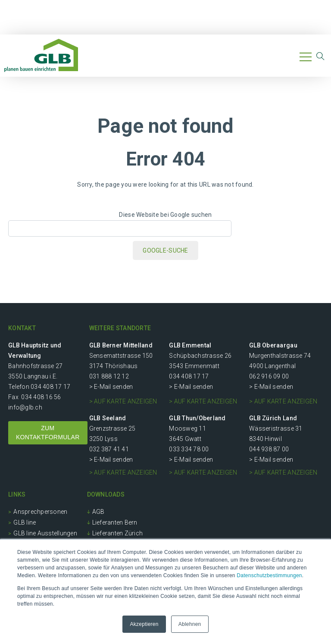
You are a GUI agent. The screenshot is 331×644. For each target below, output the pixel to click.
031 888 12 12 (109, 376)
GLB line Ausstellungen (45, 533)
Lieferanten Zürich (118, 533)
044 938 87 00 (269, 449)
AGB (98, 512)
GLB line (25, 522)
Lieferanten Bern (115, 522)
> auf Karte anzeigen (123, 401)
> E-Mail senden (111, 387)
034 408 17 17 (50, 387)
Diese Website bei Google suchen (165, 215)
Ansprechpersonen (40, 512)
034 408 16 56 (41, 397)
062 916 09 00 (269, 376)
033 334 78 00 (189, 449)
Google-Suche (165, 250)
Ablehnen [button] (190, 624)
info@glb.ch (25, 407)
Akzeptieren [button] (144, 624)
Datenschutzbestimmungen (269, 575)
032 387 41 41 (109, 449)
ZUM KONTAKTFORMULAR (48, 433)
